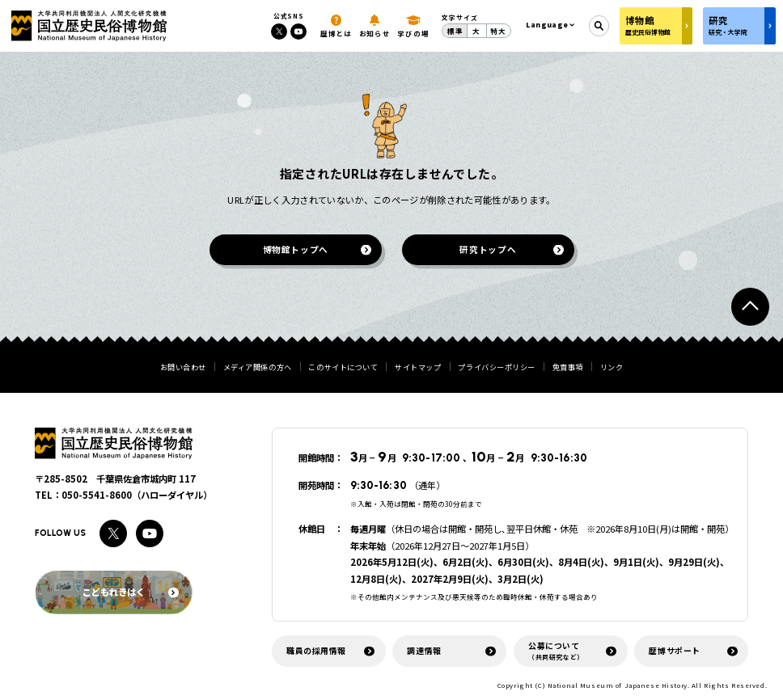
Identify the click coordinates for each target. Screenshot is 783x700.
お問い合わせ (183, 367)
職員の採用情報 (316, 650)
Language (547, 24)
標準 (455, 31)
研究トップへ (488, 249)
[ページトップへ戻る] (750, 307)
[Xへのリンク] (279, 32)
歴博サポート (675, 650)
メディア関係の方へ (258, 367)
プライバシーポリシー (497, 367)
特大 (498, 31)
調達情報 (424, 650)
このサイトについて (343, 367)
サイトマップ (418, 367)
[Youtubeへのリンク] (298, 32)
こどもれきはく (131, 592)
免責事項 (568, 367)
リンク (612, 367)
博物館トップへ (295, 249)
